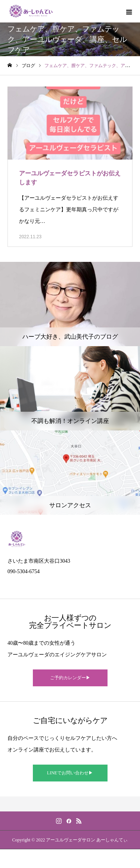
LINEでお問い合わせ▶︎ (70, 773)
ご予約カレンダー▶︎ (70, 678)
